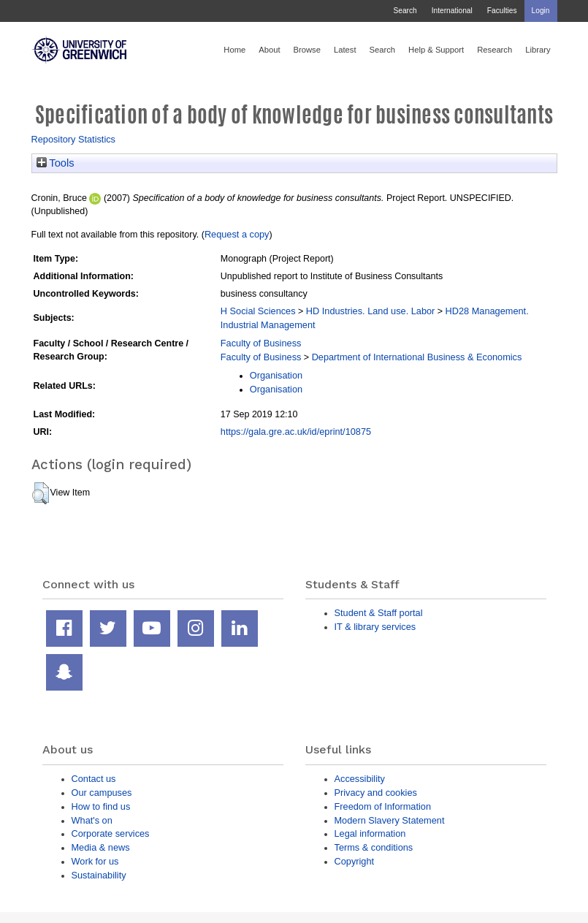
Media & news (101, 847)
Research (495, 50)
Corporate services (111, 833)
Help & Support (436, 50)
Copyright (355, 861)
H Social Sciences (258, 311)
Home (234, 50)
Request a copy (237, 234)
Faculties (502, 11)
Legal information (370, 833)
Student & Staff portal (379, 613)
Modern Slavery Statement (390, 820)
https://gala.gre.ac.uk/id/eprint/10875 (296, 432)
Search (405, 11)
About (269, 50)
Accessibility (360, 779)
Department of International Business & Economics (417, 357)
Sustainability (99, 875)
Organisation (276, 375)
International (452, 11)
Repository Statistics (74, 139)
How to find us (101, 806)
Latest (345, 50)
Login (541, 11)
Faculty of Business (261, 343)
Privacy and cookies (376, 793)
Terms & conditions (374, 847)
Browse (307, 50)
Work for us (95, 861)
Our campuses (102, 793)
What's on (92, 820)
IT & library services (375, 627)
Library (538, 50)
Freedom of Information (383, 806)
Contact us (94, 779)
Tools (56, 163)
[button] (41, 493)
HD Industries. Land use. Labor (370, 311)
